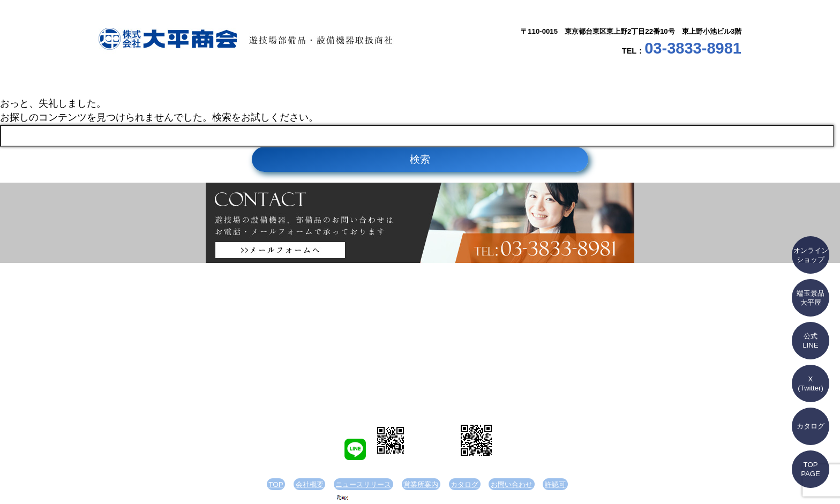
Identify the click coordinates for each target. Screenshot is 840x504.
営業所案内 (474, 80)
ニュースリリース (366, 80)
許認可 (536, 484)
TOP (152, 80)
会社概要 (259, 80)
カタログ (581, 80)
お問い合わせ (688, 80)
